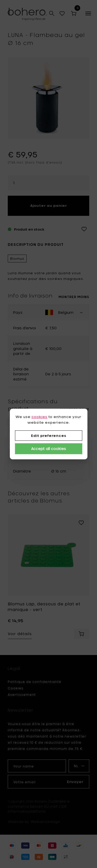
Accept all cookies (48, 449)
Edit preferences (49, 436)
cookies (39, 417)
